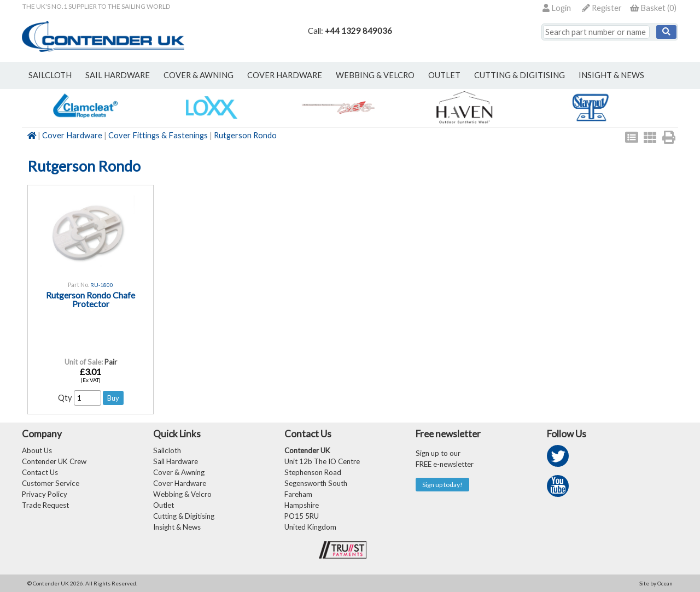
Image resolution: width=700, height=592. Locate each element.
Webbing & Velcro (182, 494)
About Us (37, 450)
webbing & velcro (375, 75)
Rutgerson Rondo (245, 135)
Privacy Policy (45, 494)
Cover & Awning (179, 472)
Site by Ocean (656, 583)
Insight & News (611, 75)
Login (557, 8)
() (653, 8)
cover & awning (199, 75)
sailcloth (50, 75)
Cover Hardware (72, 135)
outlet (444, 75)
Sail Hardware (176, 461)
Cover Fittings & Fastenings (158, 135)
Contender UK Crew (54, 461)
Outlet (164, 505)
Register (602, 8)
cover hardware (285, 75)
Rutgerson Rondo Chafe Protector (91, 299)
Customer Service (51, 483)
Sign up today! (442, 485)
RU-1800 (102, 285)
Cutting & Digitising (520, 75)
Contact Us (40, 472)
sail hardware (118, 75)
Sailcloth (167, 450)
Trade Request (45, 505)
